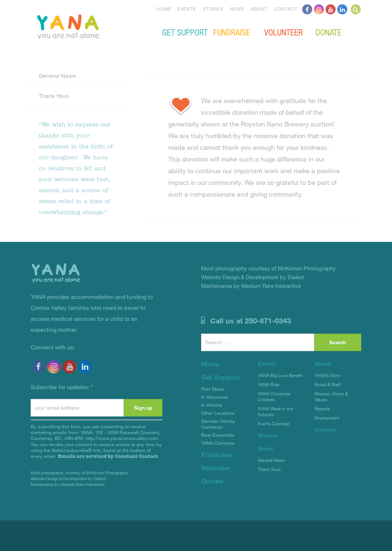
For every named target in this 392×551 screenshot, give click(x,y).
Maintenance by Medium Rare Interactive (68, 484)
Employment (327, 418)
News (237, 9)
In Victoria (212, 405)
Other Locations (218, 413)
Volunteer (283, 32)
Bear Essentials (218, 435)
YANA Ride (268, 384)
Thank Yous (54, 96)
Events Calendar (274, 423)
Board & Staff (328, 384)
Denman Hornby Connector (218, 424)
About (259, 9)
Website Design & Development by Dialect (68, 478)
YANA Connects (218, 443)
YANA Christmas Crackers (274, 396)
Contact (286, 9)
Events (187, 9)
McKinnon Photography (107, 473)
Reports (322, 408)
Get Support (185, 32)
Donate (328, 32)
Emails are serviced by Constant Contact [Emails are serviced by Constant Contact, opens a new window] (108, 456)
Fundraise (232, 32)
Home (164, 9)
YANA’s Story (328, 375)
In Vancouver (215, 397)
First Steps (213, 389)
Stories (213, 9)
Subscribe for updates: (62, 387)
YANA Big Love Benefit (280, 375)
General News (57, 75)
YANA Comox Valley (93, 26)
